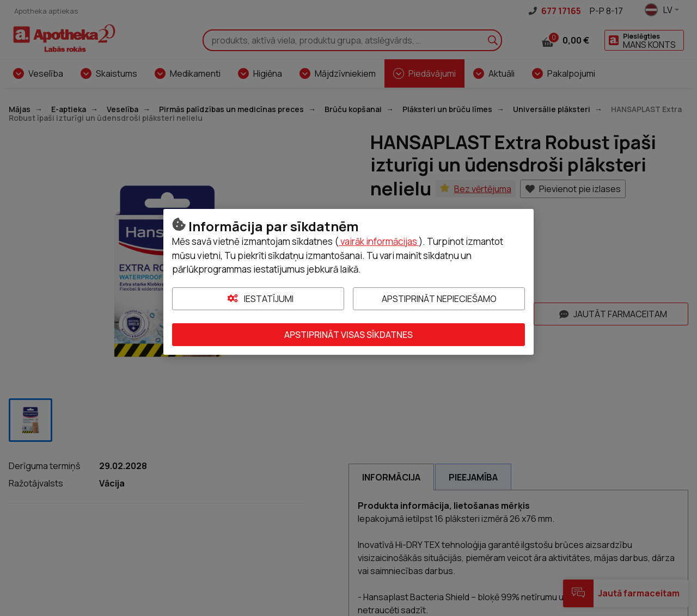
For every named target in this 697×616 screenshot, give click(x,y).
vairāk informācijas (379, 241)
